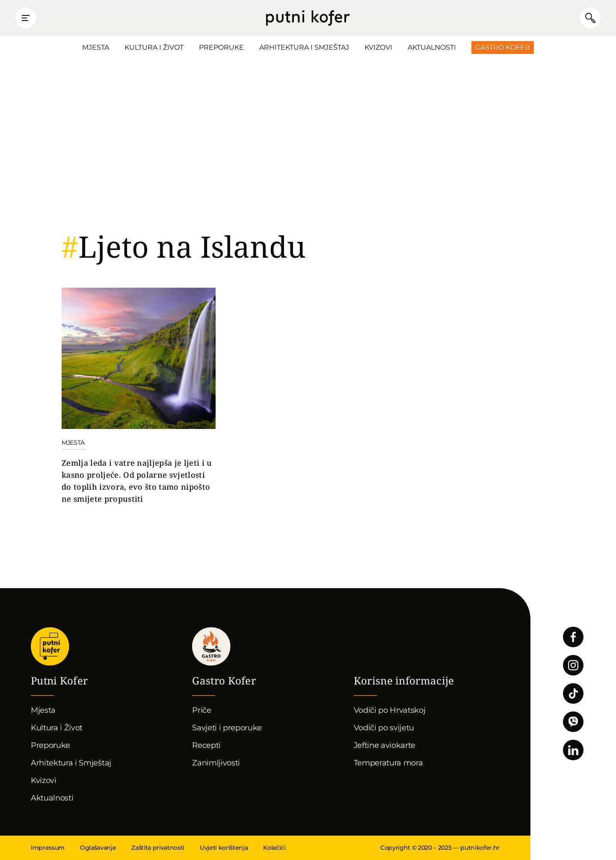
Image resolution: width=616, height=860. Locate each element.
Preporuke (221, 47)
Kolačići (274, 848)
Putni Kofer (308, 18)
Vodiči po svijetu (384, 728)
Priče (201, 710)
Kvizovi (378, 47)
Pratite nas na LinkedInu (573, 750)
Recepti (206, 745)
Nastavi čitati (139, 396)
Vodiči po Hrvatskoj (390, 710)
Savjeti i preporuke (227, 728)
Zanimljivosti (216, 763)
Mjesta (96, 47)
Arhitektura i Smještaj (304, 47)
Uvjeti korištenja (224, 848)
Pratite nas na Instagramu (573, 665)
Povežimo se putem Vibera (573, 722)
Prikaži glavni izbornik (26, 18)
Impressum (48, 848)
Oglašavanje (98, 848)
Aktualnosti (432, 47)
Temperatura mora (388, 763)
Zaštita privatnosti (158, 848)
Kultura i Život (154, 47)
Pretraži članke (590, 18)
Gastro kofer (211, 646)
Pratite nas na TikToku (573, 693)
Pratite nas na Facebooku (573, 637)
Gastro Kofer (503, 47)
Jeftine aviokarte (385, 745)
